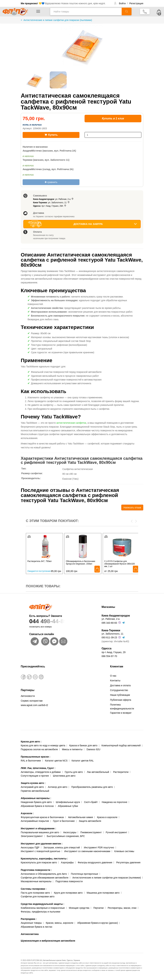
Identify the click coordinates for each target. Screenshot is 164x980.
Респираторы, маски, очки (122, 908)
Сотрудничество (119, 690)
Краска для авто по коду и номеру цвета (43, 745)
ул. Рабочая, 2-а (110, 619)
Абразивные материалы (36, 798)
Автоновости (28, 696)
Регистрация (136, 3)
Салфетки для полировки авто (38, 896)
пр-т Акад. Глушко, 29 (113, 652)
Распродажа (29, 919)
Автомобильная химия (80, 817)
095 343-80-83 (109, 623)
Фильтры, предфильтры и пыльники (40, 912)
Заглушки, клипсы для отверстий (62, 848)
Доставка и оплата (120, 685)
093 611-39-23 (109, 637)
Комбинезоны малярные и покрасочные (43, 908)
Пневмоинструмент (91, 832)
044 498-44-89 (59, 621)
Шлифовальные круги (68, 802)
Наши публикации (120, 695)
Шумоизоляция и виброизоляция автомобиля (48, 941)
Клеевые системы (124, 851)
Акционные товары (31, 923)
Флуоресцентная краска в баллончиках (42, 817)
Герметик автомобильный (35, 791)
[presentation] (132, 521)
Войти (123, 3)
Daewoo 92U (93, 749)
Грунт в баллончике (64, 821)
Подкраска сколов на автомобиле (39, 749)
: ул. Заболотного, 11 (52, 203)
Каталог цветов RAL (83, 761)
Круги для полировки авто (68, 893)
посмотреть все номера (40, 627)
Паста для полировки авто (35, 893)
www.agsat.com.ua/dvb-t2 (34, 705)
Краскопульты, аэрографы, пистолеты (44, 859)
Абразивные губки (68, 806)
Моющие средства (79, 908)
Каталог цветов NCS (56, 761)
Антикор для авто (58, 787)
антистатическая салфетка (71, 423)
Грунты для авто (74, 772)
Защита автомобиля (90, 821)
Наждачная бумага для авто (36, 802)
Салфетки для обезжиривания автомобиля (45, 878)
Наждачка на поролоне (114, 802)
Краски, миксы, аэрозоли (59, 923)
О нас (113, 676)
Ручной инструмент (117, 832)
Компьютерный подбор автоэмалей (121, 745)
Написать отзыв (132, 508)
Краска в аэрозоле (107, 817)
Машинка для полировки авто (103, 893)
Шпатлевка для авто (64, 776)
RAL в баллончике (31, 761)
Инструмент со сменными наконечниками (87, 851)
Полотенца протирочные (85, 874)
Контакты (115, 680)
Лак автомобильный (98, 772)
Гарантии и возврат (121, 713)
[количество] (113, 135)
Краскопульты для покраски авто (39, 862)
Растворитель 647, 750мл (39, 561)
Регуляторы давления (128, 862)
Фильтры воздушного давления (95, 862)
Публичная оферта (121, 700)
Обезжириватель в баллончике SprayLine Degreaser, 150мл (80, 563)
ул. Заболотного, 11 (112, 634)
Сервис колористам (32, 701)
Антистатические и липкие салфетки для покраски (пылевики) (107, 878)
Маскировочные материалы (36, 881)
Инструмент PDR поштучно (99, 848)
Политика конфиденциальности (122, 707)
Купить (51, 135)
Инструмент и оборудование (38, 828)
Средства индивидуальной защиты (42, 904)
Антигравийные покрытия (35, 821)
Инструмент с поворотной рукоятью (40, 851)
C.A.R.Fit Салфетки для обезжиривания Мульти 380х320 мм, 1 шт (120, 564)
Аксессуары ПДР (30, 848)
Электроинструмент (32, 836)
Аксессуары (70, 832)
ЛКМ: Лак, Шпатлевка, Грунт (38, 768)
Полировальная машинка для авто (40, 832)
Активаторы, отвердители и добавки (41, 772)
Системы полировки (34, 889)
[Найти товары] (86, 11)
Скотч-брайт (91, 802)
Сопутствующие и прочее (35, 776)
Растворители (121, 772)
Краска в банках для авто (83, 745)
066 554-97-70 (109, 656)
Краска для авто (31, 742)
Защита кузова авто (33, 783)
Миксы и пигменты (72, 749)
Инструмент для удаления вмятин (42, 844)
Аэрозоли (27, 813)
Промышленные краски (35, 757)
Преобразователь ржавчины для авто (92, 787)
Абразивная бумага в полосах (37, 806)
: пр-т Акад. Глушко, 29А (50, 206)
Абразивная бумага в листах (36, 927)
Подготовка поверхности (36, 870)
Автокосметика (30, 934)
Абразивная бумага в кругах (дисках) (98, 923)
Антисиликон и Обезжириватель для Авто (44, 874)
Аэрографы (67, 862)
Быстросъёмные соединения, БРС (66, 836)
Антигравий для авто (32, 787)
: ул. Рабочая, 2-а (54, 199)
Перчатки (99, 908)
